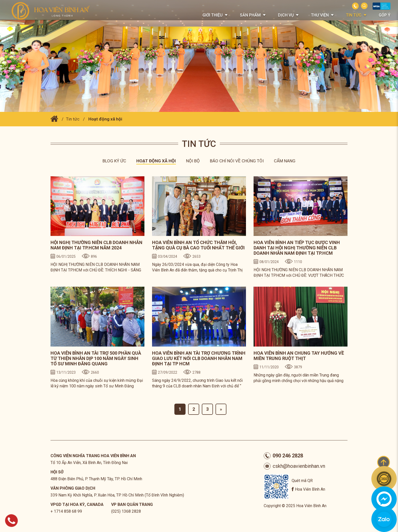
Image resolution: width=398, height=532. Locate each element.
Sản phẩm (250, 15)
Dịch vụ (286, 15)
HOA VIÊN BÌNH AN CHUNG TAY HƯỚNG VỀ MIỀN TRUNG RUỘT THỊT (299, 356)
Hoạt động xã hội (105, 119)
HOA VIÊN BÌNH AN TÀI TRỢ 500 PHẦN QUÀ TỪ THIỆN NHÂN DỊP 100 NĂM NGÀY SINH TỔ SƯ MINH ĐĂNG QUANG (96, 358)
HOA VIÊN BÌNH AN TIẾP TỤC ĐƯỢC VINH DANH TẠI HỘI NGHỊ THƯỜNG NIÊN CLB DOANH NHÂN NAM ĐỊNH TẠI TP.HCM (297, 248)
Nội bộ (193, 161)
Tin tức (354, 15)
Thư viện (320, 15)
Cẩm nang (285, 161)
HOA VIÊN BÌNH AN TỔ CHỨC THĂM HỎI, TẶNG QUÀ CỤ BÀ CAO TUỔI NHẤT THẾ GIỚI (198, 245)
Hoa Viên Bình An (310, 489)
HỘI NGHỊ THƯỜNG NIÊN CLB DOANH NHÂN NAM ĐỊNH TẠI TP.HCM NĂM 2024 (96, 245)
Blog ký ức (114, 161)
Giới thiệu (213, 15)
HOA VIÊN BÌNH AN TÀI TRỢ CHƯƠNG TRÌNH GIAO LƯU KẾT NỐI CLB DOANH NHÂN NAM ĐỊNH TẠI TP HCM (199, 358)
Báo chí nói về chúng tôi (237, 161)
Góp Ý (385, 15)
